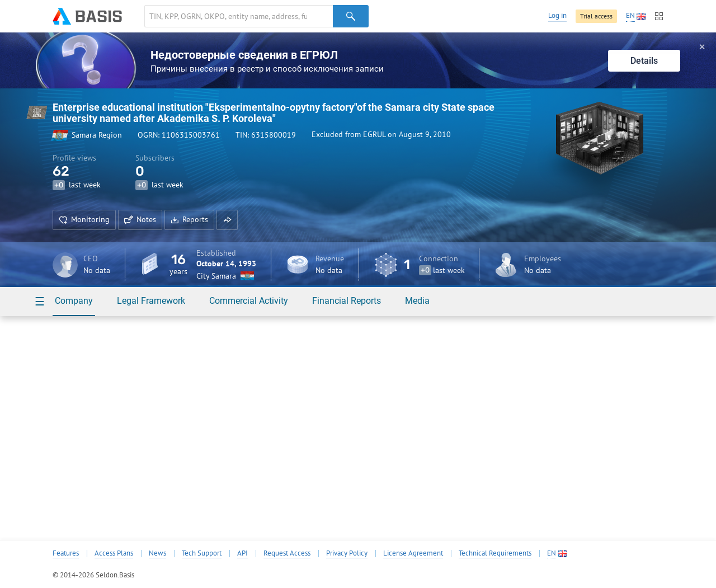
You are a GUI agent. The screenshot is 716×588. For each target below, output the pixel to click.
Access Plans (114, 553)
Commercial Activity (249, 301)
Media (417, 301)
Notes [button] (140, 219)
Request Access (287, 553)
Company (74, 301)
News (157, 553)
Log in (557, 15)
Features (66, 553)
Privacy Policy (347, 553)
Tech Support (202, 553)
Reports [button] (189, 219)
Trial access (596, 16)
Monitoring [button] (84, 219)
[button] (227, 220)
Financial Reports (347, 301)
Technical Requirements (495, 553)
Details (644, 61)
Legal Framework (151, 301)
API (242, 553)
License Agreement (413, 553)
